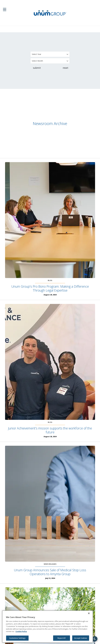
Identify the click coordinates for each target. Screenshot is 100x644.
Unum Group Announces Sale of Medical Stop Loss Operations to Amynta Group (50, 572)
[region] (48, 627)
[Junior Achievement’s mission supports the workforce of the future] (50, 362)
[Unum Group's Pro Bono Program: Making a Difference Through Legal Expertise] (50, 220)
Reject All (61, 638)
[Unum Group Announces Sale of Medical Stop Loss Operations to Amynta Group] (50, 504)
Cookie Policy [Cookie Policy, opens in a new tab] (21, 631)
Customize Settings (17, 638)
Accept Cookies (81, 638)
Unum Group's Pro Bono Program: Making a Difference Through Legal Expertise (50, 288)
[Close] (89, 613)
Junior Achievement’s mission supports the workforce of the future (50, 430)
